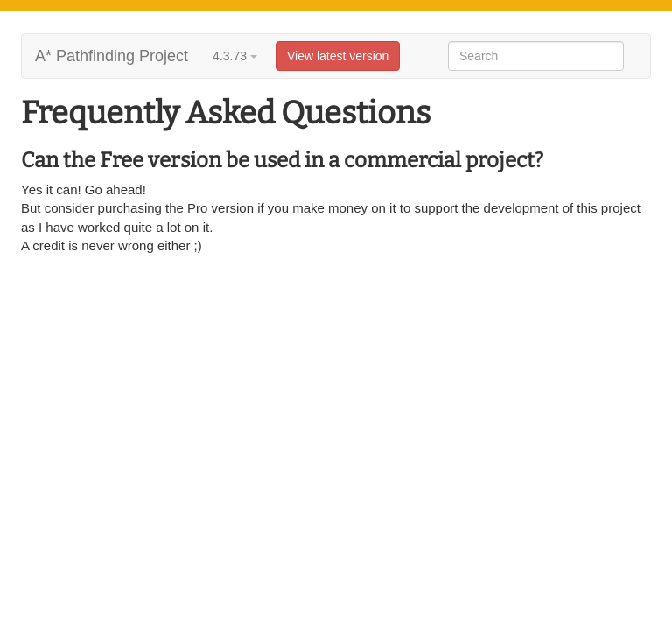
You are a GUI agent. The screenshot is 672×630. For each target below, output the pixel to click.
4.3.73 (235, 56)
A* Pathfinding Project (112, 56)
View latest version (338, 56)
